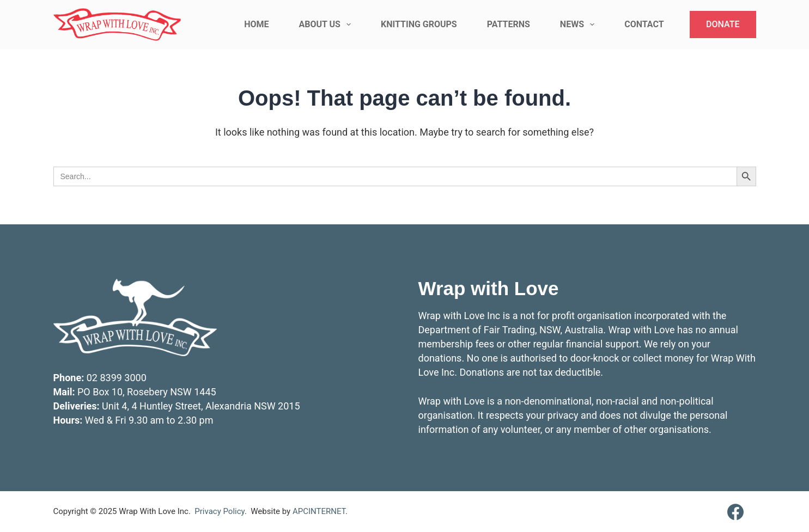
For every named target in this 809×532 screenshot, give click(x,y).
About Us (327, 25)
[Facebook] (736, 512)
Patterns (509, 24)
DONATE (723, 24)
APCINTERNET (319, 511)
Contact (644, 24)
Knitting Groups (419, 24)
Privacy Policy (220, 511)
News (579, 25)
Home (256, 24)
